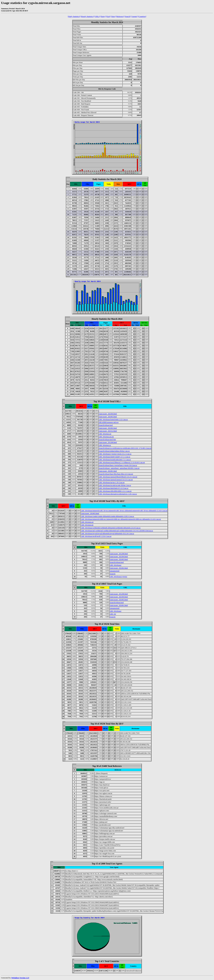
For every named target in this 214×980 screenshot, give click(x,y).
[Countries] (142, 16)
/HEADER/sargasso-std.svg (109, 422)
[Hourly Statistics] (87, 16)
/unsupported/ (115, 571)
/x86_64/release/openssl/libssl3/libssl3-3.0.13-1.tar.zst (118, 477)
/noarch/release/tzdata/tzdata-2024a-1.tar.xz (114, 451)
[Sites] (113, 16)
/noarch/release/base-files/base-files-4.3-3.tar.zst (116, 474)
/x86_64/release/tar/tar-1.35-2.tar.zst (112, 482)
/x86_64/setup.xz (105, 445)
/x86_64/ (113, 614)
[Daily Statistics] (74, 16)
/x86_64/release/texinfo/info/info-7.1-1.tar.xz (115, 460)
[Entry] (103, 16)
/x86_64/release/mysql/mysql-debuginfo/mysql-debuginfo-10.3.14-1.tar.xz (107, 533)
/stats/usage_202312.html (108, 431)
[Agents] (134, 16)
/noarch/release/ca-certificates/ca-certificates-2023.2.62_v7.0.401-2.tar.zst (125, 448)
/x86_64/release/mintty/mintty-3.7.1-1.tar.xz (115, 457)
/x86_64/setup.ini (87, 525)
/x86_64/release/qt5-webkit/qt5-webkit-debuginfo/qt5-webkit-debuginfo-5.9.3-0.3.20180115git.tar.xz (117, 531)
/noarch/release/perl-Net (107, 439)
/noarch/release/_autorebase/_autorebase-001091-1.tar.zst (119, 468)
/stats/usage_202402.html (108, 428)
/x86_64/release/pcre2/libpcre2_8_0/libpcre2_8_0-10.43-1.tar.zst (122, 462)
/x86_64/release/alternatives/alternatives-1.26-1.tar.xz (118, 494)
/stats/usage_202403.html (108, 417)
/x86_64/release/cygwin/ (118, 577)
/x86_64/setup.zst (105, 434)
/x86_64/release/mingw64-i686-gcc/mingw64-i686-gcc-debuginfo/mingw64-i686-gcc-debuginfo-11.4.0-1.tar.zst (121, 519)
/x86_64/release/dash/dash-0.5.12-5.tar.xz (114, 488)
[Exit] (108, 16)
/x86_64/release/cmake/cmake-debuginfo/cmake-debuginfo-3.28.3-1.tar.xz (107, 516)
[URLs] (97, 16)
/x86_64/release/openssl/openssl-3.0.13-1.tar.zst (116, 480)
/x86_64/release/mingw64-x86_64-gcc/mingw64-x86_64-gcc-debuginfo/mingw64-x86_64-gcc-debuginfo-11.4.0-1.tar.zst (124, 511)
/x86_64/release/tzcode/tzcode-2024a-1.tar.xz (115, 485)
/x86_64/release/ (116, 565)
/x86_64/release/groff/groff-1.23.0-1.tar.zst (96, 536)
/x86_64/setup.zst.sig (106, 437)
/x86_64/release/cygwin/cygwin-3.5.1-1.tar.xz (115, 454)
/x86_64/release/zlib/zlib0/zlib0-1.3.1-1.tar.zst (115, 491)
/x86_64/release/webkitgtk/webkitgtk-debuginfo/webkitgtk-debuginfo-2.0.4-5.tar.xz (111, 528)
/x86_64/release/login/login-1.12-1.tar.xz (113, 419)
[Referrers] (120, 16)
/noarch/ (113, 574)
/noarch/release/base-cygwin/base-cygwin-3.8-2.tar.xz (118, 465)
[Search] (128, 16)
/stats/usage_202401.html (108, 471)
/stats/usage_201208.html (108, 442)
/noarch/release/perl (106, 425)
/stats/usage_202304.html (108, 414)
